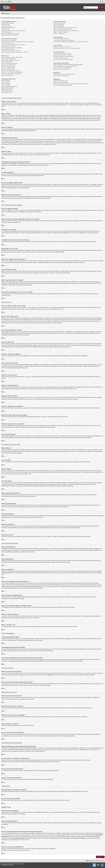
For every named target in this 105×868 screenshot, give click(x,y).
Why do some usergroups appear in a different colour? (66, 31)
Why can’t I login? (6, 29)
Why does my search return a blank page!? (64, 56)
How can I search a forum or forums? (62, 53)
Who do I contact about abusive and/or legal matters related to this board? (71, 84)
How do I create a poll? (7, 62)
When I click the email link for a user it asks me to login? (15, 52)
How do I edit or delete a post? (9, 59)
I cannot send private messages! (61, 39)
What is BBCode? (6, 80)
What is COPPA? (6, 25)
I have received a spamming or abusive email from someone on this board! (71, 42)
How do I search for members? (61, 58)
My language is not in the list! (8, 46)
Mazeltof (12, 865)
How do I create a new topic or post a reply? (12, 57)
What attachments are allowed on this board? (64, 74)
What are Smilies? (6, 83)
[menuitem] (10, 2)
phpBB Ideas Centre (71, 823)
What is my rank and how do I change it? (11, 51)
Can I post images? (6, 85)
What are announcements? (8, 88)
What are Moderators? (59, 25)
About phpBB (13, 814)
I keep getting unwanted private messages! (64, 40)
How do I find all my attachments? (62, 76)
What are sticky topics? (7, 89)
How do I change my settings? (9, 40)
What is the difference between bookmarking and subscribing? (68, 65)
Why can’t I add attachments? (8, 68)
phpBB (57, 252)
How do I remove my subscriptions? (62, 69)
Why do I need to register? (8, 23)
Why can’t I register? (6, 26)
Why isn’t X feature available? (61, 82)
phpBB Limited (44, 812)
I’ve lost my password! (7, 32)
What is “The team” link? (59, 34)
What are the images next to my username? (12, 48)
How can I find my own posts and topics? (63, 59)
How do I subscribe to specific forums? (63, 68)
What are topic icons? (7, 92)
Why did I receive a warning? (8, 69)
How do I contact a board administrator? (63, 85)
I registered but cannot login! (8, 28)
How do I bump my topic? (7, 75)
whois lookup (6, 835)
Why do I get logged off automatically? (10, 34)
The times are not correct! (7, 43)
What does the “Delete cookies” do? (10, 35)
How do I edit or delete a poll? (9, 65)
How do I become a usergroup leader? (63, 29)
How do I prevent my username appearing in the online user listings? (18, 42)
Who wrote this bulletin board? (61, 81)
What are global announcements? (9, 86)
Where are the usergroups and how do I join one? (65, 28)
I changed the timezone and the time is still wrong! (13, 45)
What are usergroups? (59, 26)
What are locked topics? (7, 91)
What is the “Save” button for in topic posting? (12, 72)
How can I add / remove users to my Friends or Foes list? (67, 48)
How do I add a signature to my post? (10, 60)
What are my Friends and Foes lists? (62, 47)
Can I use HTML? (6, 82)
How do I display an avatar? (8, 49)
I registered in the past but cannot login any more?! (13, 31)
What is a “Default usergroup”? (61, 32)
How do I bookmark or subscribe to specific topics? (66, 66)
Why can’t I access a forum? (8, 66)
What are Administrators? (60, 23)
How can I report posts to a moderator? (11, 71)
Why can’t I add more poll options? (10, 63)
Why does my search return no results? (63, 55)
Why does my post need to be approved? (11, 74)
